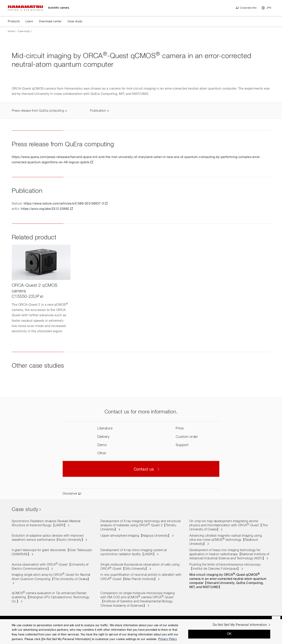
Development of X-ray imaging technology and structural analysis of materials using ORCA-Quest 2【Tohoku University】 (141, 526)
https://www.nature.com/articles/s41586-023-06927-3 (64, 204)
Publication (98, 111)
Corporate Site (248, 8)
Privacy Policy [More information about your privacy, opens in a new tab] (168, 639)
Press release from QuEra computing (38, 111)
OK (229, 634)
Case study (24, 31)
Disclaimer (70, 494)
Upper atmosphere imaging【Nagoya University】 (136, 536)
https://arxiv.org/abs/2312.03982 (45, 209)
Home (11, 31)
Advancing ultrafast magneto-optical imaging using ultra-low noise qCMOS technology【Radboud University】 (226, 540)
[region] (141, 632)
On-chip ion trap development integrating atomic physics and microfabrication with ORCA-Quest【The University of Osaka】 (229, 526)
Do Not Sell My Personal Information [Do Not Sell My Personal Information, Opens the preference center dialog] (240, 625)
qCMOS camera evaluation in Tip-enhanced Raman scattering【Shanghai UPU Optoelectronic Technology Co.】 (51, 598)
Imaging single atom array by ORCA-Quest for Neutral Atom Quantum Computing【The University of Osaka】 (51, 577)
